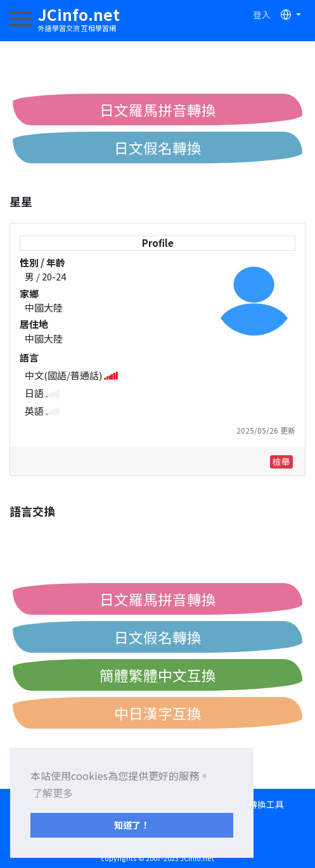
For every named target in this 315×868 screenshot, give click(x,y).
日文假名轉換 (158, 148)
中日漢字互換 (158, 713)
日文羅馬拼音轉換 (158, 110)
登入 (262, 15)
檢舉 (281, 462)
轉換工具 (266, 804)
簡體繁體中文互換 (158, 675)
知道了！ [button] (132, 825)
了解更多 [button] (53, 793)
